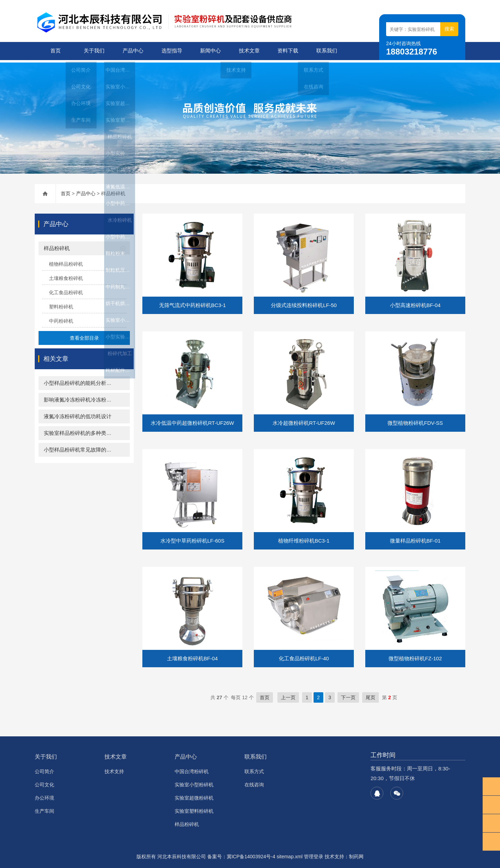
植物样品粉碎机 (66, 262)
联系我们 (325, 51)
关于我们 (93, 51)
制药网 (356, 854)
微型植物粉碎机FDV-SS (415, 420)
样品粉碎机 (57, 246)
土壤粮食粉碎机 (66, 276)
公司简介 (44, 769)
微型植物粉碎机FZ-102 (415, 656)
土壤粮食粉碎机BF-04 (192, 656)
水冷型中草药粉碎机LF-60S (192, 538)
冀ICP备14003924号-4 (251, 854)
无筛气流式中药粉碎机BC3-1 (193, 303)
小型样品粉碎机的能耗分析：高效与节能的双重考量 (104, 381)
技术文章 (248, 51)
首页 (54, 51)
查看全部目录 (84, 336)
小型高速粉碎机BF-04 (415, 303)
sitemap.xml (290, 854)
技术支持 (114, 769)
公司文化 (44, 782)
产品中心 (132, 51)
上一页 (288, 695)
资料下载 (286, 51)
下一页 (348, 695)
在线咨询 (254, 782)
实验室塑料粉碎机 (194, 809)
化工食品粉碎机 (66, 290)
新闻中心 (209, 51)
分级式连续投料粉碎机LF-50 (304, 303)
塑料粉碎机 (61, 304)
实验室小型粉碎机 (194, 782)
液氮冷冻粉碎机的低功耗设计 (78, 414)
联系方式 (254, 769)
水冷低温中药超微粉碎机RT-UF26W (192, 420)
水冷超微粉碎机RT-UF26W (304, 420)
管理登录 (314, 854)
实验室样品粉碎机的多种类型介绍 (83, 431)
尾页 (370, 695)
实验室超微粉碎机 (194, 795)
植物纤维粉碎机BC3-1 (304, 538)
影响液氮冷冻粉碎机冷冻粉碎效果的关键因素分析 (101, 397)
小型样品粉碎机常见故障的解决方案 (85, 447)
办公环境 (44, 795)
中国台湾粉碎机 (192, 769)
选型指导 (170, 51)
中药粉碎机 (61, 319)
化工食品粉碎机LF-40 (304, 656)
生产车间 (44, 809)
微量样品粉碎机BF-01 (415, 538)
